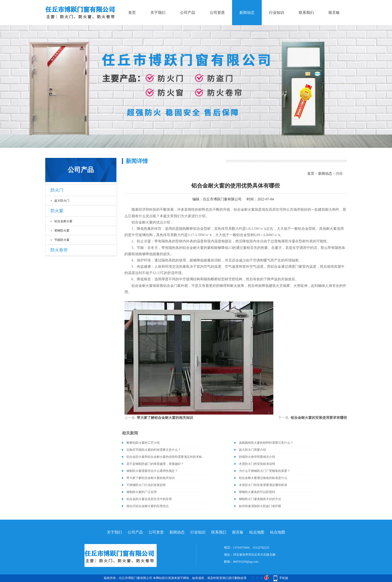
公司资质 (217, 13)
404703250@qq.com (246, 562)
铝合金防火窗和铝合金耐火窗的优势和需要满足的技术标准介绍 (166, 457)
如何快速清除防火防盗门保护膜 (260, 506)
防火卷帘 (59, 250)
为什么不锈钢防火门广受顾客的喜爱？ (265, 471)
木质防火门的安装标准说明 (257, 464)
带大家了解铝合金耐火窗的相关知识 (165, 418)
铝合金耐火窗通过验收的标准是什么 (263, 478)
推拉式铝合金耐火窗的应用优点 (148, 506)
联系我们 (306, 13)
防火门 (57, 190)
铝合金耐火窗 (63, 221)
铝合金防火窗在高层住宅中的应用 (149, 499)
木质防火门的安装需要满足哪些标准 (263, 485)
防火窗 (57, 211)
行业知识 (277, 13)
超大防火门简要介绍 (252, 450)
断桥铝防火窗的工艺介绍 (143, 443)
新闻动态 (247, 13)
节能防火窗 (62, 240)
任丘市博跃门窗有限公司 (222, 199)
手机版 (284, 578)
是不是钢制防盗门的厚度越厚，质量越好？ (155, 464)
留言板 (334, 13)
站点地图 (257, 532)
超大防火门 (62, 201)
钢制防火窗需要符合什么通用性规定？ (152, 471)
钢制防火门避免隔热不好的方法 (260, 499)
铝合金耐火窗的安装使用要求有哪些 (319, 418)
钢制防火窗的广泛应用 (142, 492)
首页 (132, 13)
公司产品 (188, 13)
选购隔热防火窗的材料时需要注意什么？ (266, 443)
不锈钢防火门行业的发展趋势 (146, 485)
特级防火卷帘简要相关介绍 (257, 457)
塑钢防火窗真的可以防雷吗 (257, 492)
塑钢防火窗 (62, 231)
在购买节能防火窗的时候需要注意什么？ (154, 450)
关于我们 (158, 13)
